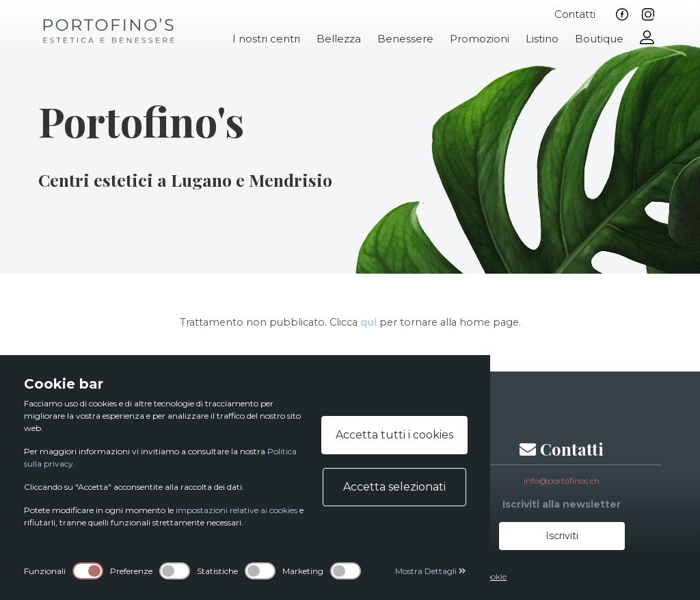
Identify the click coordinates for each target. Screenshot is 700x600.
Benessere (405, 39)
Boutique (599, 39)
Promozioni (480, 39)
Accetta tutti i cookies (394, 435)
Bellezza (339, 39)
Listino (542, 39)
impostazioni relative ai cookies (237, 510)
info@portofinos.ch (562, 481)
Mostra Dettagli (431, 571)
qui (368, 322)
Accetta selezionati (394, 487)
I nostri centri (266, 39)
